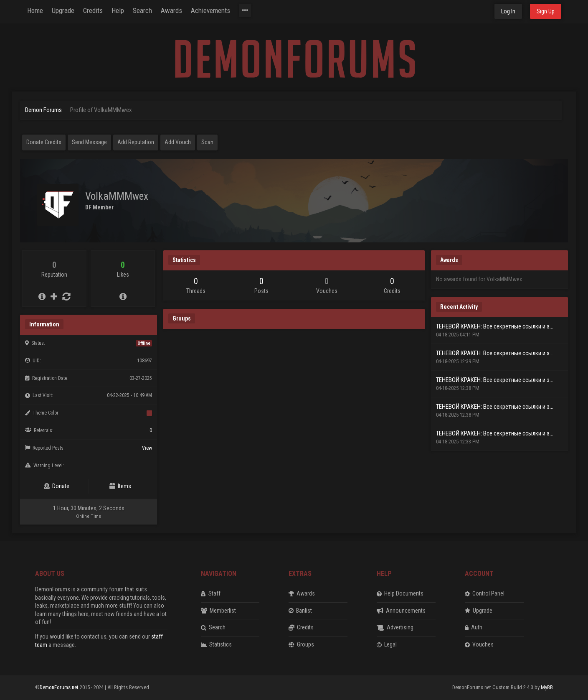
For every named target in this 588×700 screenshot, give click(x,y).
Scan (207, 142)
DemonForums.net (60, 687)
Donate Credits (44, 142)
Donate (57, 486)
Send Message (89, 142)
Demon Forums (43, 110)
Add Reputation (136, 142)
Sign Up (546, 11)
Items (120, 486)
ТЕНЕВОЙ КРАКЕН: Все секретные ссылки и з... (495, 326)
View (147, 448)
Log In (508, 11)
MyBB (547, 687)
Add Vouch (178, 142)
